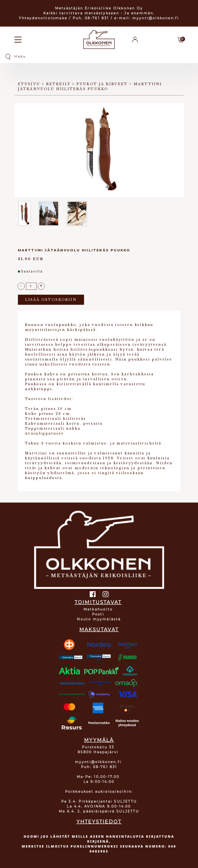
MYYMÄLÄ (99, 740)
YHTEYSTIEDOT (99, 822)
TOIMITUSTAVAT (98, 602)
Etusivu (29, 84)
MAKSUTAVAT (99, 630)
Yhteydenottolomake (43, 18)
